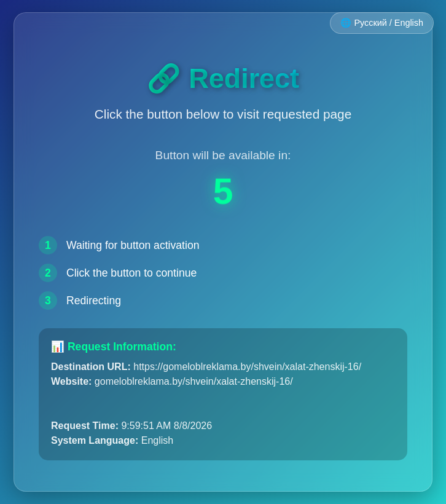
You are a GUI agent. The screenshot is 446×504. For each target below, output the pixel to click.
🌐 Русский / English (382, 23)
